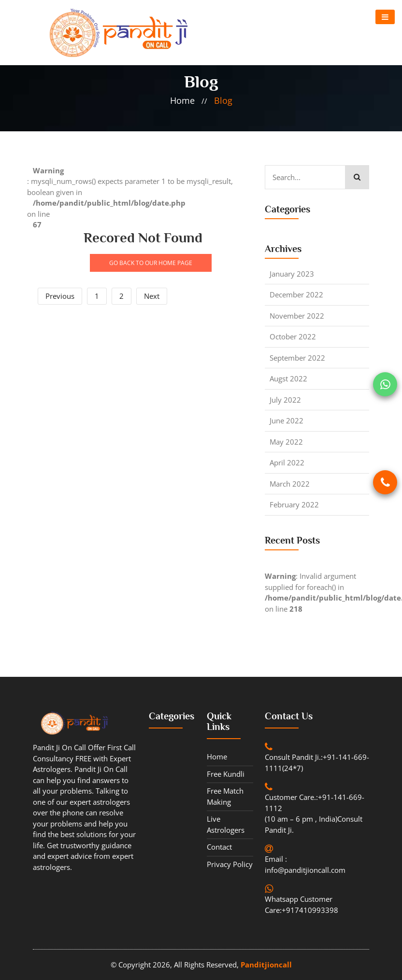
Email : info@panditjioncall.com (305, 864)
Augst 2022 (288, 378)
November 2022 (297, 316)
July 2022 (285, 400)
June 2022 (287, 420)
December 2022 (296, 294)
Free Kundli (226, 774)
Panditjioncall (266, 965)
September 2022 (297, 358)
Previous (60, 296)
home (182, 100)
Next (152, 296)
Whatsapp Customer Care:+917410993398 (301, 904)
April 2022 (287, 462)
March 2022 (290, 484)
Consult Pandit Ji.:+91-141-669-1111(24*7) (317, 763)
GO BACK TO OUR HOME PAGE (151, 263)
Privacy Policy (230, 864)
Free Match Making (225, 796)
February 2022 (294, 504)
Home (217, 756)
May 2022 (286, 442)
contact (219, 847)
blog (223, 100)
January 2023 (292, 274)
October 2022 (293, 336)
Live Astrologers (226, 824)
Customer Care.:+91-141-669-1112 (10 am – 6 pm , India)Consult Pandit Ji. (315, 813)
